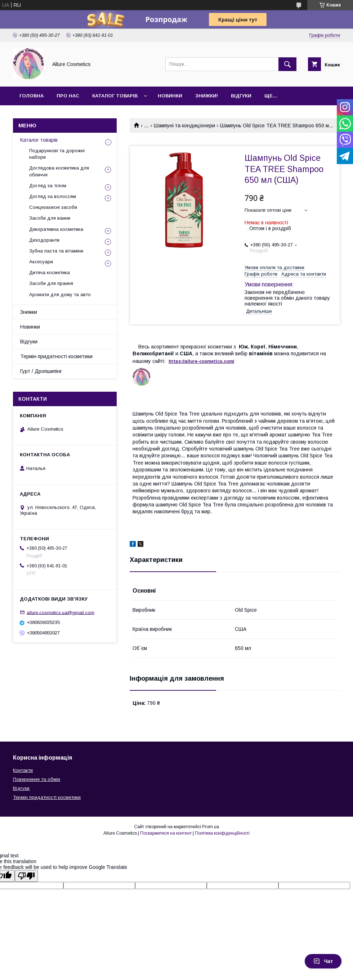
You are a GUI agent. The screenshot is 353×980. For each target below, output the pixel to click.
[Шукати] (287, 64)
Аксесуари (41, 262)
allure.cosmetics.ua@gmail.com (61, 612)
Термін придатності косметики (56, 356)
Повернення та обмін (37, 779)
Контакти (23, 770)
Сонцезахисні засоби (53, 207)
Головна (32, 96)
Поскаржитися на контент (166, 833)
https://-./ (201, 361)
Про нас (68, 96)
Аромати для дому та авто (60, 295)
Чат (323, 961)
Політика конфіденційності (222, 833)
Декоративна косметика (56, 229)
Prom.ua (211, 827)
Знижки (29, 312)
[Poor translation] (26, 876)
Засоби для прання (51, 283)
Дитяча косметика (50, 273)
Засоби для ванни (50, 218)
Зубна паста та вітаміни (56, 251)
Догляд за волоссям (53, 196)
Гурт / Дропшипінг (41, 371)
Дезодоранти (44, 240)
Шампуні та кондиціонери (184, 126)
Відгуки (241, 96)
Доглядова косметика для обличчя (59, 171)
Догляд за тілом (48, 186)
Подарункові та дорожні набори (57, 154)
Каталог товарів (115, 96)
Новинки (170, 96)
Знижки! (207, 96)
